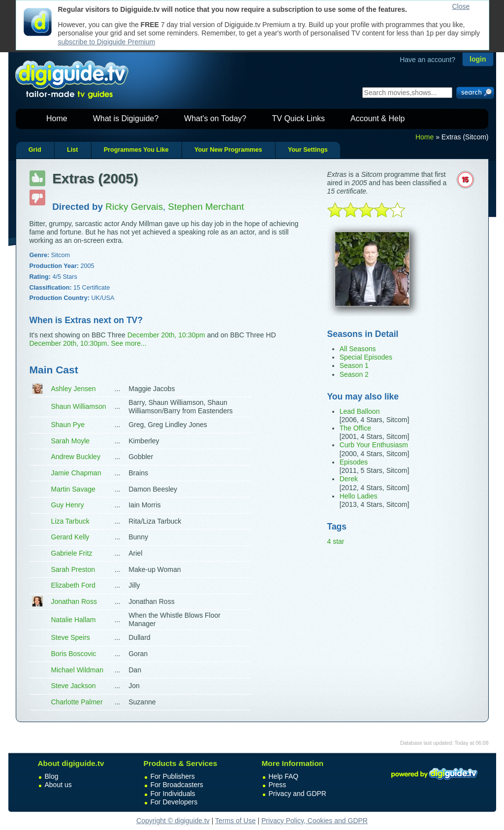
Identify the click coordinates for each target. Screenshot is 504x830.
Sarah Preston (73, 569)
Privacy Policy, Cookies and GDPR (315, 821)
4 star (336, 541)
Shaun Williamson (79, 406)
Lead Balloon (360, 411)
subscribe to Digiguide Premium (107, 42)
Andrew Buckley (76, 457)
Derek (349, 479)
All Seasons (358, 349)
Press (278, 785)
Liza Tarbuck (70, 521)
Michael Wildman (78, 670)
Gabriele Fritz (72, 553)
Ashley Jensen (74, 389)
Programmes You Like (136, 150)
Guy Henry (68, 505)
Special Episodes (366, 357)
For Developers (174, 802)
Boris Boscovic (74, 654)
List (72, 150)
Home (57, 118)
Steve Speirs (71, 637)
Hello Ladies (359, 496)
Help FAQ (284, 776)
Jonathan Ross (74, 601)
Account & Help (378, 118)
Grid (35, 150)
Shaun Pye (68, 425)
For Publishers (173, 776)
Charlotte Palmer (77, 702)
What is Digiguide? (126, 118)
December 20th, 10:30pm (166, 335)
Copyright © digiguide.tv (173, 821)
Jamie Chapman (76, 473)
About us (58, 785)
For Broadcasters (177, 785)
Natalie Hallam (74, 620)
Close (461, 6)
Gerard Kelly (70, 537)
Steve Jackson (74, 686)
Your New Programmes (228, 150)
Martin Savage (73, 489)
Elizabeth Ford (73, 585)
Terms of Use (235, 821)
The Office (355, 428)
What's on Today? (215, 118)
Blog (52, 776)
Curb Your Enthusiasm (374, 445)
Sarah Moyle (71, 441)
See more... (128, 343)
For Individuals (173, 794)
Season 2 (354, 374)
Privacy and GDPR (298, 794)
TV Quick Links (298, 118)
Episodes (354, 462)
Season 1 (354, 365)
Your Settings (308, 150)
